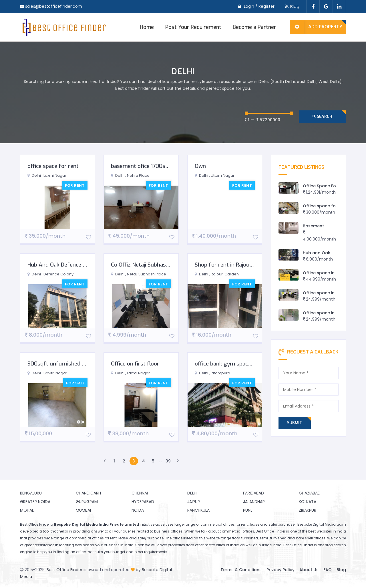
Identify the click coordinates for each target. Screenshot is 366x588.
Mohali (27, 510)
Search (322, 117)
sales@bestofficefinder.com (54, 6)
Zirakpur (308, 510)
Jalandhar (254, 502)
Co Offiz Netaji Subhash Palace (149, 265)
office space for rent (53, 166)
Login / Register (259, 6)
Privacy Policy (281, 570)
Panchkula (198, 510)
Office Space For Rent (326, 186)
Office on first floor (135, 364)
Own (200, 166)
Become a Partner (254, 27)
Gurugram (87, 502)
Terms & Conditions (241, 570)
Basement (313, 226)
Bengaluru (31, 493)
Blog (291, 6)
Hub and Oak (317, 253)
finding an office (71, 552)
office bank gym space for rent (233, 364)
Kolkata (308, 502)
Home (147, 27)
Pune (248, 510)
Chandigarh (88, 493)
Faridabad (253, 493)
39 (168, 461)
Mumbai (83, 510)
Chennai (140, 493)
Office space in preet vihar (331, 293)
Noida (138, 510)
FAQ (328, 570)
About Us (309, 570)
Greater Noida (35, 502)
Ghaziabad (310, 493)
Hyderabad (143, 502)
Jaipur (194, 502)
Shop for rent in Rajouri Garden (233, 265)
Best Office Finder (64, 570)
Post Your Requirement (193, 27)
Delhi (192, 493)
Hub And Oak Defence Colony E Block (73, 265)
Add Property (316, 27)
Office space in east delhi (330, 313)
